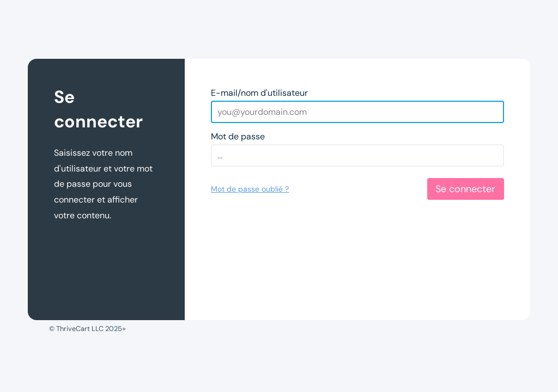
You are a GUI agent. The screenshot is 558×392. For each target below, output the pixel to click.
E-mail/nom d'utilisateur (259, 93)
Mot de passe (238, 136)
